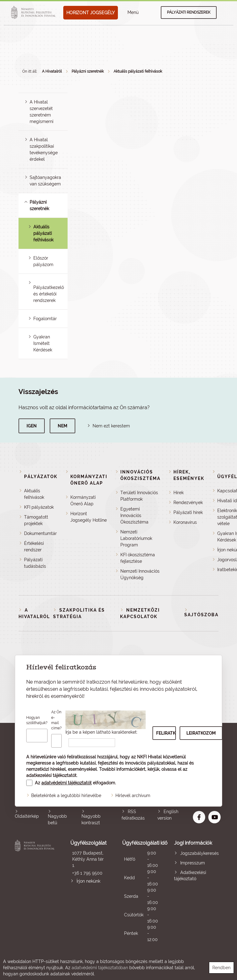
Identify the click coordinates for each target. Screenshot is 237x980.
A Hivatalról (52, 71)
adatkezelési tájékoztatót (51, 775)
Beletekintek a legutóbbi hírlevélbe (66, 795)
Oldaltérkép (27, 816)
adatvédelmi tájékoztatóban (100, 968)
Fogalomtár (45, 319)
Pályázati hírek (188, 512)
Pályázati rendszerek (189, 12)
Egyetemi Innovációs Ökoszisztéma (134, 515)
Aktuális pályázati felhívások (138, 71)
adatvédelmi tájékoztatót (67, 783)
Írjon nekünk (88, 881)
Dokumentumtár (40, 533)
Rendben (221, 968)
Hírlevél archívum (133, 795)
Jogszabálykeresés (200, 853)
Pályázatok (41, 477)
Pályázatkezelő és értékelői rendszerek (49, 294)
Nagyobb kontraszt (91, 819)
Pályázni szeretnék (88, 71)
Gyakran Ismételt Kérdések (43, 343)
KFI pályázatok (39, 507)
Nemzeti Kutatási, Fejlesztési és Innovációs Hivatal (35, 891)
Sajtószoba (201, 615)
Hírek (179, 493)
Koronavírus (185, 522)
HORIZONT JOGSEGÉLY (91, 13)
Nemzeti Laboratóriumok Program (136, 538)
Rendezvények (188, 503)
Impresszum (193, 863)
